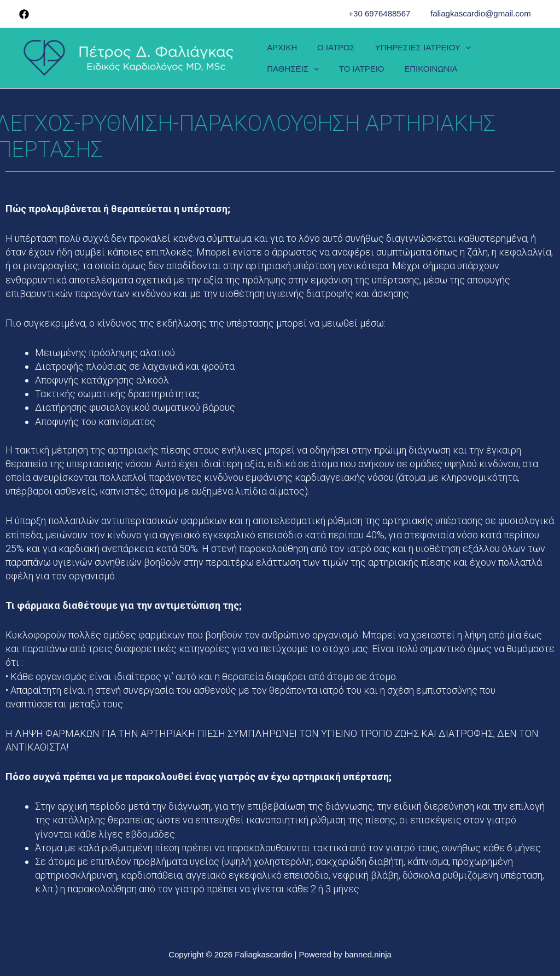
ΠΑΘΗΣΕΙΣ (504, 50)
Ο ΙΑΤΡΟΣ (331, 50)
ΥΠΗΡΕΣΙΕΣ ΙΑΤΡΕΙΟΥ (414, 50)
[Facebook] (24, 14)
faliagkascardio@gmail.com (482, 13)
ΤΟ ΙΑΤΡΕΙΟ (288, 65)
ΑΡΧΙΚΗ (280, 50)
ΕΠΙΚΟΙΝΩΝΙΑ (354, 65)
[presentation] (456, 50)
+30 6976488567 (385, 13)
